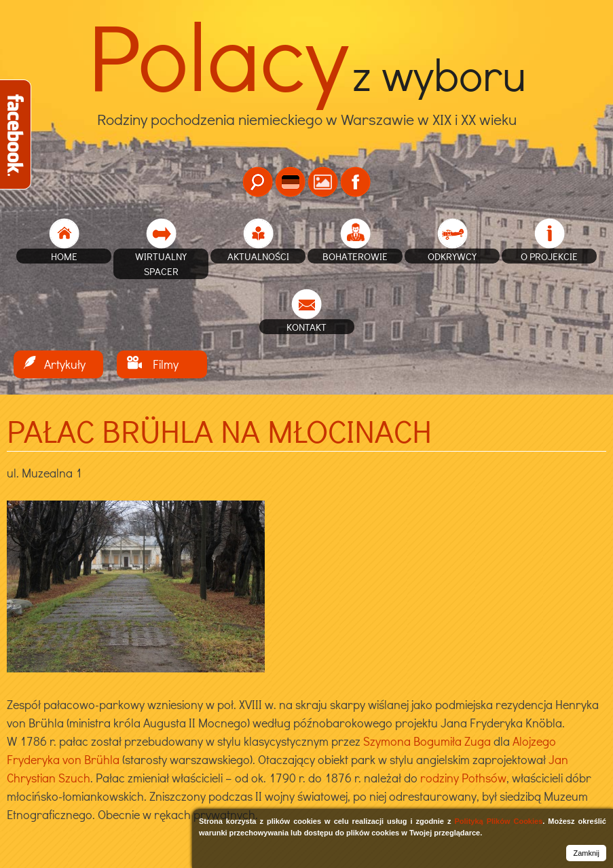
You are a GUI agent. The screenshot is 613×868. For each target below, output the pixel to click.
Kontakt (306, 327)
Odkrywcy (452, 256)
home (64, 256)
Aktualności (258, 256)
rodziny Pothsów (463, 778)
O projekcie (549, 256)
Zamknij (586, 853)
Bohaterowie (355, 256)
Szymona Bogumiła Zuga (427, 741)
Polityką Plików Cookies (498, 821)
